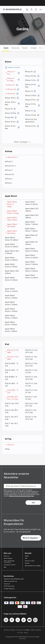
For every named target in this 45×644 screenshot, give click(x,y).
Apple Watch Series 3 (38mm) (11, 303)
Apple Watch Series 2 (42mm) (11, 310)
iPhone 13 (29, 111)
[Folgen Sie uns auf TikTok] (24, 620)
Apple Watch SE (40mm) (31, 243)
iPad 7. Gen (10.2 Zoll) (11, 425)
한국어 (26, 633)
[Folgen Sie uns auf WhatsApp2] (35, 620)
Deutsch (7, 630)
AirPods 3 (9, 170)
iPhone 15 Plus (31, 76)
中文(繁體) (26, 630)
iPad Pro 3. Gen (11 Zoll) (31, 385)
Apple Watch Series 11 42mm (13, 212)
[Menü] (40, 9)
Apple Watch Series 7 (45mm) (32, 223)
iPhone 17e (12, 89)
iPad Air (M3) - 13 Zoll (12, 365)
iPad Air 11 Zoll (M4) (13, 358)
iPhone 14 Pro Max (31, 86)
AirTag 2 (11, 445)
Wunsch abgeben (31, 538)
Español (38, 630)
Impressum (7, 584)
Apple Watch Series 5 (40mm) (32, 270)
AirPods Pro (10, 174)
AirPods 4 (9, 161)
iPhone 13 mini (31, 115)
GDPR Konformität (9, 586)
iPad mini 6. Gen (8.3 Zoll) (31, 405)
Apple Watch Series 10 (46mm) (12, 239)
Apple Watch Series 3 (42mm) (11, 297)
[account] (31, 9)
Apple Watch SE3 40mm (12, 232)
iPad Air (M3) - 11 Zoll (11, 371)
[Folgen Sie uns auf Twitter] (18, 620)
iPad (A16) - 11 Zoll (13, 391)
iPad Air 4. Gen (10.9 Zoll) (31, 418)
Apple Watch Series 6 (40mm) (32, 256)
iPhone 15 (29, 72)
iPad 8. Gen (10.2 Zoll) (11, 418)
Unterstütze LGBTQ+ (10, 565)
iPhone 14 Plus (31, 95)
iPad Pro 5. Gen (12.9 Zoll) (31, 358)
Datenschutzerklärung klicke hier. (22, 496)
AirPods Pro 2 (10, 166)
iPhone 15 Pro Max (10, 127)
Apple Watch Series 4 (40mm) (11, 290)
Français (19, 630)
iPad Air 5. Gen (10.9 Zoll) (31, 411)
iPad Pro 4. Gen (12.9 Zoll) (31, 365)
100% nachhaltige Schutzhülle (9, 562)
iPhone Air (11, 94)
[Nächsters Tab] (43, 48)
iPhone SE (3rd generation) (31, 121)
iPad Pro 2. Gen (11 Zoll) (31, 391)
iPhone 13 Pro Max (31, 105)
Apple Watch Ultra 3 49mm (12, 219)
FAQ (26, 558)
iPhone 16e (9, 117)
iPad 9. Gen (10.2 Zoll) (11, 411)
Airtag (7, 449)
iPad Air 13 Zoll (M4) (13, 351)
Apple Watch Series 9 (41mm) (11, 265)
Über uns (6, 556)
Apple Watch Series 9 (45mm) (11, 259)
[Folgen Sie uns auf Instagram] (6, 620)
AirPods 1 (9, 183)
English (13, 630)
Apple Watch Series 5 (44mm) (32, 263)
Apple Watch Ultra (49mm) (12, 272)
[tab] (6, 48)
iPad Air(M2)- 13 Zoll (11, 378)
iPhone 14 (29, 91)
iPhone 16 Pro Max (10, 103)
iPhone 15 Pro (10, 122)
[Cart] (27, 9)
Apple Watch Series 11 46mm (12, 204)
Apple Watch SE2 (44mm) (32, 210)
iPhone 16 (9, 109)
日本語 (33, 630)
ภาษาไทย (20, 633)
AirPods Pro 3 (13, 157)
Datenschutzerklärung (10, 581)
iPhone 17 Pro (11, 73)
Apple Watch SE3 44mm (12, 225)
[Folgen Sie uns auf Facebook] (12, 620)
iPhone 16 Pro (10, 98)
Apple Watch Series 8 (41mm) (32, 203)
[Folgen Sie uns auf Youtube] (29, 620)
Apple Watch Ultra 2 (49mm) (12, 252)
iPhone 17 (11, 85)
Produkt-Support (30, 561)
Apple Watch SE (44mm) (31, 236)
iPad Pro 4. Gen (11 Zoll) (31, 371)
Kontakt (27, 563)
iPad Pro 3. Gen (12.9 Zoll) (31, 378)
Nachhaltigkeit (8, 558)
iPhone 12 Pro (31, 126)
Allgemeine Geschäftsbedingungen (14, 579)
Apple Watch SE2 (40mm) (32, 216)
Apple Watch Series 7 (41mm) (32, 230)
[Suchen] (36, 9)
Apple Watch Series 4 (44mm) (32, 276)
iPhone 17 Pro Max (11, 79)
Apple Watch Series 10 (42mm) (12, 245)
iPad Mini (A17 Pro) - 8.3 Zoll (13, 398)
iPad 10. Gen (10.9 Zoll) (12, 405)
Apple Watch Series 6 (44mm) (32, 250)
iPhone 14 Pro (31, 80)
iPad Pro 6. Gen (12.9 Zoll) (31, 351)
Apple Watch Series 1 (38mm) (11, 330)
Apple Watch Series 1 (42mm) (11, 323)
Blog (5, 567)
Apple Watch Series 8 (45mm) (11, 279)
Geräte (27, 556)
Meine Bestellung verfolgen (33, 566)
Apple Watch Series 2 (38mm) (11, 317)
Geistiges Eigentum (9, 589)
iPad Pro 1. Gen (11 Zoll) (31, 398)
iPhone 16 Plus (11, 113)
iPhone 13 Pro (31, 100)
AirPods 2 (9, 179)
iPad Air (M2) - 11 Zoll (11, 385)
